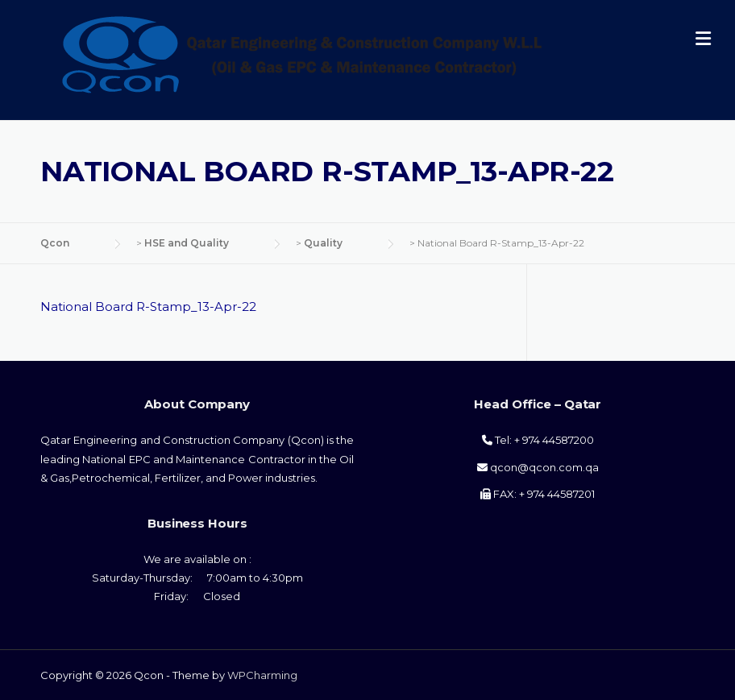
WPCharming (262, 675)
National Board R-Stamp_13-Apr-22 (148, 307)
